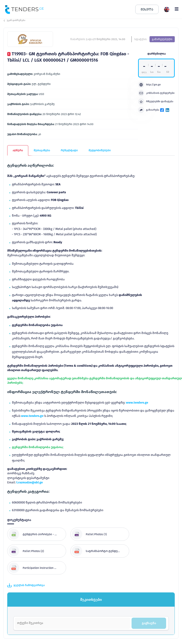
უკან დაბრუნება (14, 20)
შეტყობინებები (100, 150)
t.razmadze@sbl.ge (30, 482)
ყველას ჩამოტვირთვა (26, 585)
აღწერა (18, 150)
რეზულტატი (69, 150)
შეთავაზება (42, 150)
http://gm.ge (149, 85)
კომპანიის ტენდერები (156, 93)
